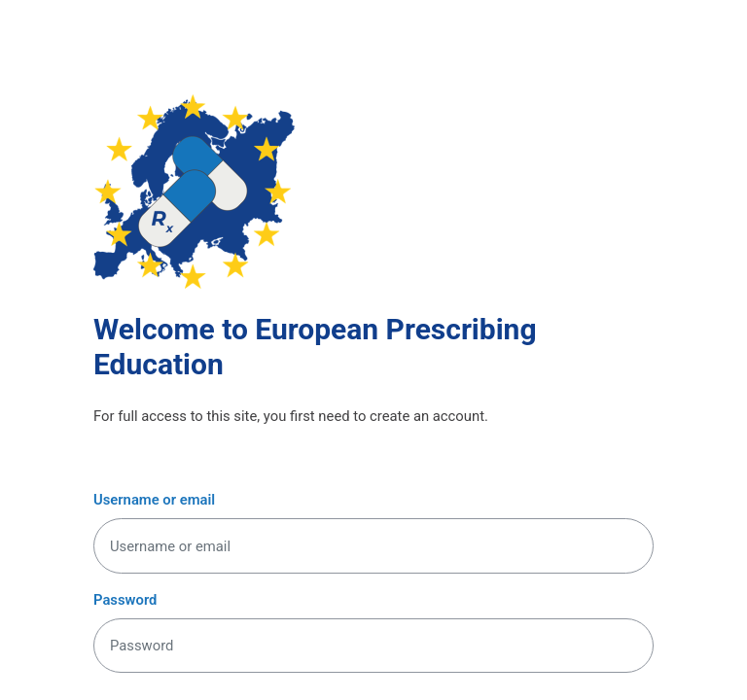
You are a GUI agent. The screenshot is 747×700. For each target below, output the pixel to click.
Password (125, 600)
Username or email (154, 500)
